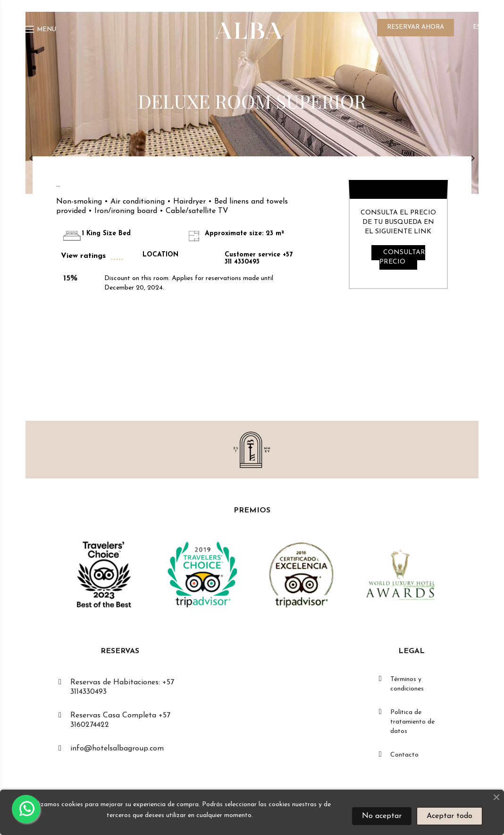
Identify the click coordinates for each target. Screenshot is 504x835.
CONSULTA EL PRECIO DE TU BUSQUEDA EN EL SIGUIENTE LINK (398, 222)
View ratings (83, 256)
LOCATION (160, 255)
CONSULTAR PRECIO (402, 257)
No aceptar (382, 816)
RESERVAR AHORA (416, 27)
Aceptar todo (449, 816)
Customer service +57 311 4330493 (259, 258)
